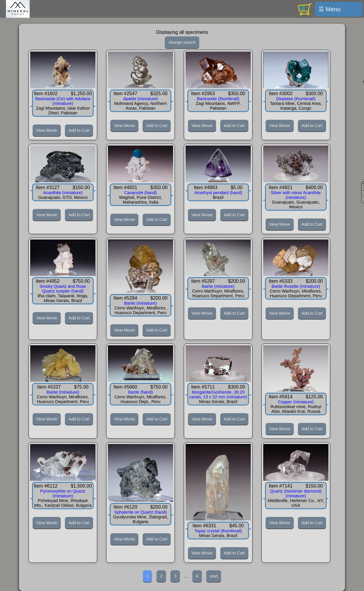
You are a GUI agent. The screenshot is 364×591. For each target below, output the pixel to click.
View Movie (47, 130)
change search (182, 42)
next (214, 576)
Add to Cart (79, 130)
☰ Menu (330, 9)
